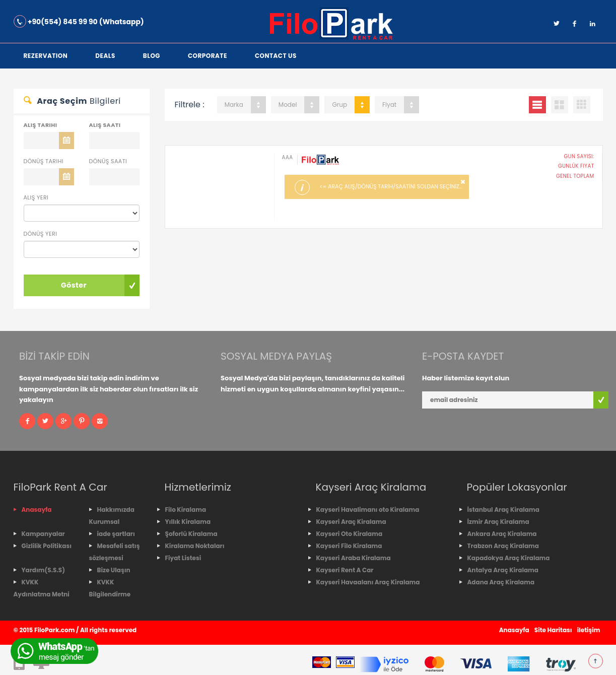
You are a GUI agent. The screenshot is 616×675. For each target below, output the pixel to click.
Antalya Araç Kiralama (503, 570)
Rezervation (46, 56)
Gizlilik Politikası (47, 546)
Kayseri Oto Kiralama (350, 534)
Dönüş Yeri (41, 234)
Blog (152, 56)
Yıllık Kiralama (188, 522)
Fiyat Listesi (183, 558)
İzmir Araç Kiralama (498, 522)
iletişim (589, 630)
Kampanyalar (43, 534)
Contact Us (276, 56)
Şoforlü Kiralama (191, 534)
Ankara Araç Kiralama (502, 534)
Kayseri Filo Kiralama (349, 546)
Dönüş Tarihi (44, 161)
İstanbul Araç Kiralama (503, 510)
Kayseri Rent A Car (345, 570)
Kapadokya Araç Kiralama (509, 558)
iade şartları (116, 534)
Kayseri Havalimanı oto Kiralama (368, 510)
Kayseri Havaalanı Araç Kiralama (368, 582)
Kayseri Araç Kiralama (351, 522)
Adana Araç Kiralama (501, 582)
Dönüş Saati (108, 161)
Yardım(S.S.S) (43, 570)
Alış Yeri (36, 197)
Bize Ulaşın (114, 570)
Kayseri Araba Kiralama (354, 558)
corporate (208, 56)
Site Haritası (553, 630)
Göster (74, 285)
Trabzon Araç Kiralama (503, 546)
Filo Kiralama (186, 510)
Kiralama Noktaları (195, 546)
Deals (105, 56)
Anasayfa (37, 510)
